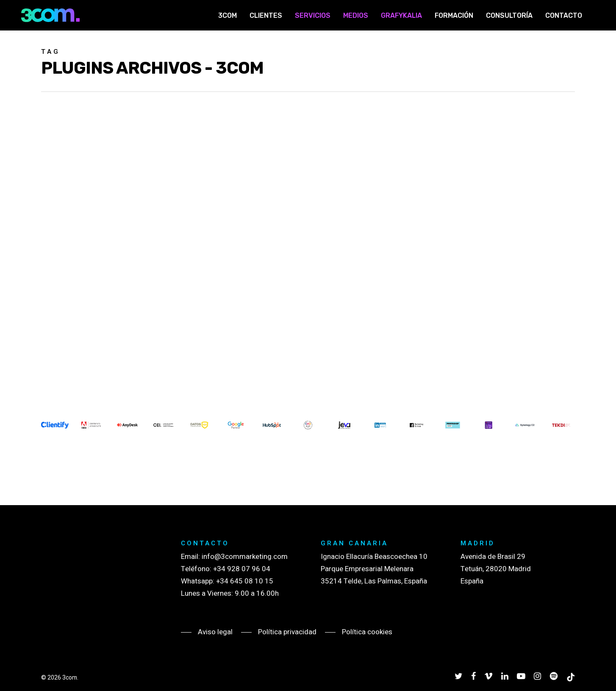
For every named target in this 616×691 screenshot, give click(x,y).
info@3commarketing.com (245, 557)
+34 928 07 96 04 (242, 569)
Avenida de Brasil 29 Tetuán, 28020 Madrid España (496, 569)
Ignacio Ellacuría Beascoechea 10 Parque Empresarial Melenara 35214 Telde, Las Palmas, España (374, 569)
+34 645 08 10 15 (245, 581)
